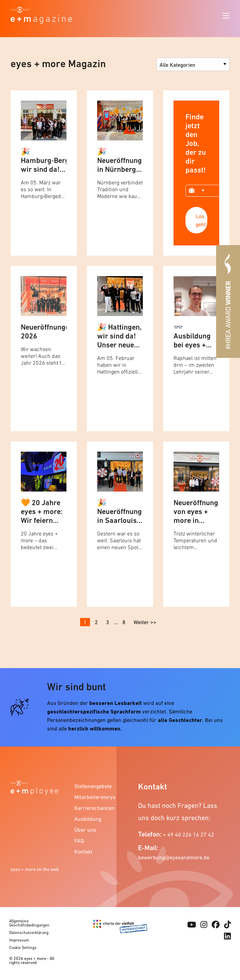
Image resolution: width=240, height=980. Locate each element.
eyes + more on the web (35, 869)
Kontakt (83, 851)
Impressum (19, 940)
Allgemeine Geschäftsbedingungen (29, 923)
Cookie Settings (23, 948)
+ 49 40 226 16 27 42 (189, 834)
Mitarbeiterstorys (93, 797)
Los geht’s (201, 220)
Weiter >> (145, 622)
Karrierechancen (93, 808)
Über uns (85, 830)
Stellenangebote (93, 786)
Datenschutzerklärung (29, 933)
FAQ (79, 841)
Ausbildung (88, 819)
